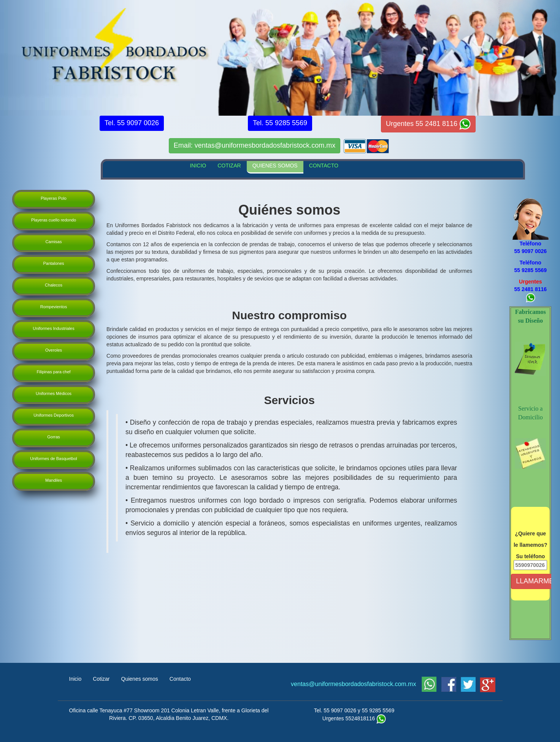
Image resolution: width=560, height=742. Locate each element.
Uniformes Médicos (54, 393)
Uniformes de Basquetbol (54, 459)
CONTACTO (324, 166)
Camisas (54, 242)
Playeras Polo (54, 198)
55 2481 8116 (530, 289)
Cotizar (101, 679)
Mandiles (54, 480)
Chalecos (54, 285)
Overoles (54, 350)
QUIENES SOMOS (275, 166)
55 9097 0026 (530, 251)
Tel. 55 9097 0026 (335, 710)
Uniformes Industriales (53, 328)
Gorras (54, 437)
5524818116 (360, 718)
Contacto (180, 679)
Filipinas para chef (53, 372)
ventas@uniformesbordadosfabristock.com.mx (354, 684)
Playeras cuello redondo (54, 220)
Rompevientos (54, 307)
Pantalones (53, 263)
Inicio (75, 679)
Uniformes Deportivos (54, 415)
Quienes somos (140, 679)
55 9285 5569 (530, 270)
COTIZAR (229, 166)
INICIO (198, 166)
